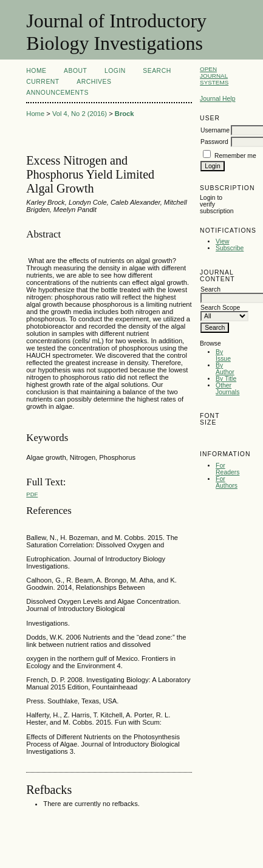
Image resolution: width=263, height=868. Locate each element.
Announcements (57, 93)
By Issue (223, 355)
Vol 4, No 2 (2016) (80, 114)
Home (36, 71)
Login (115, 71)
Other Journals (227, 389)
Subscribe (230, 248)
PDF (32, 494)
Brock (125, 114)
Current (43, 82)
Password (214, 142)
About (75, 71)
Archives (94, 82)
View (222, 241)
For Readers (227, 469)
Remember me (235, 156)
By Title (226, 379)
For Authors (227, 482)
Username (215, 130)
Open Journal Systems (214, 76)
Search (157, 71)
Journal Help (217, 99)
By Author (225, 369)
